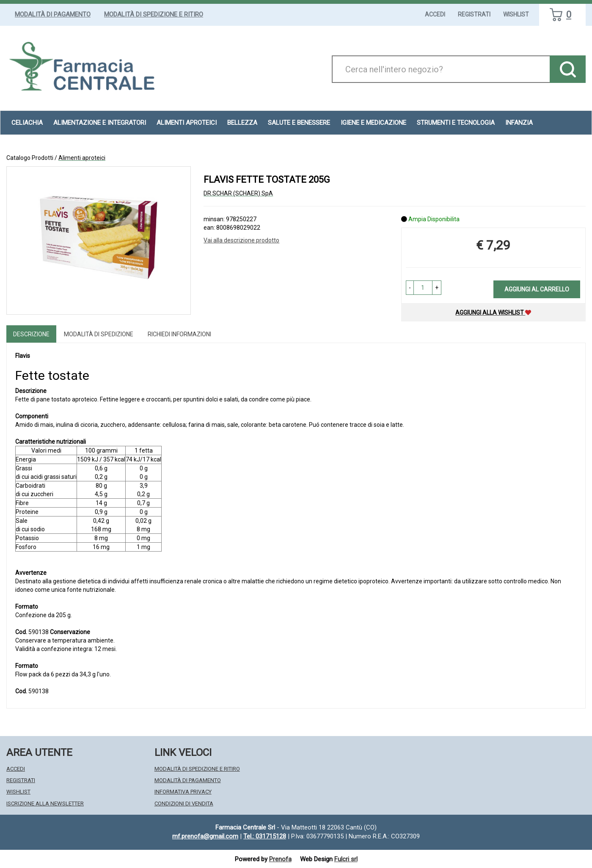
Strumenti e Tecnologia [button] (456, 123)
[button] (410, 288)
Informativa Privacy (183, 792)
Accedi (435, 14)
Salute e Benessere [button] (299, 123)
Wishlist (516, 14)
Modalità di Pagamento (53, 14)
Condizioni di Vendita (184, 803)
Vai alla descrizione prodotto (241, 240)
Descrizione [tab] (31, 334)
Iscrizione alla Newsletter (45, 803)
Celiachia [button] (27, 123)
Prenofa (280, 859)
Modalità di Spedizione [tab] (99, 334)
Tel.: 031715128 (265, 836)
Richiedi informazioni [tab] (179, 334)
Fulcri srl (346, 859)
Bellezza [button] (242, 123)
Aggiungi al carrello (537, 289)
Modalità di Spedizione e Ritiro (154, 14)
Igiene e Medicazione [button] (373, 123)
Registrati (474, 14)
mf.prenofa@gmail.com (205, 836)
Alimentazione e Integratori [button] (100, 123)
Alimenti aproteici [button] (187, 123)
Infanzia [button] (519, 123)
